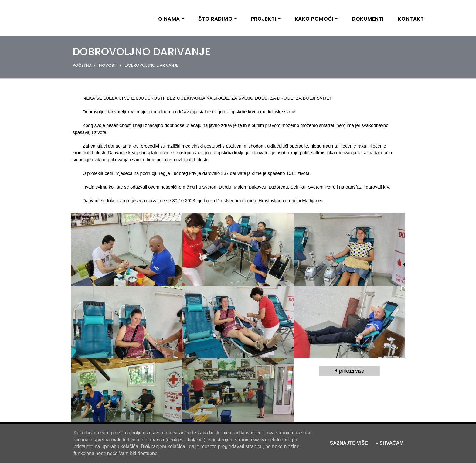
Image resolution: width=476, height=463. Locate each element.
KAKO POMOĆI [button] (314, 19)
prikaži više (349, 371)
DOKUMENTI (368, 19)
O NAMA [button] (169, 19)
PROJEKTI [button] (264, 19)
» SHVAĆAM (389, 443)
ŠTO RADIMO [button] (215, 19)
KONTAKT (411, 19)
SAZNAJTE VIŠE (349, 443)
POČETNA (82, 65)
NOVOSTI (108, 65)
